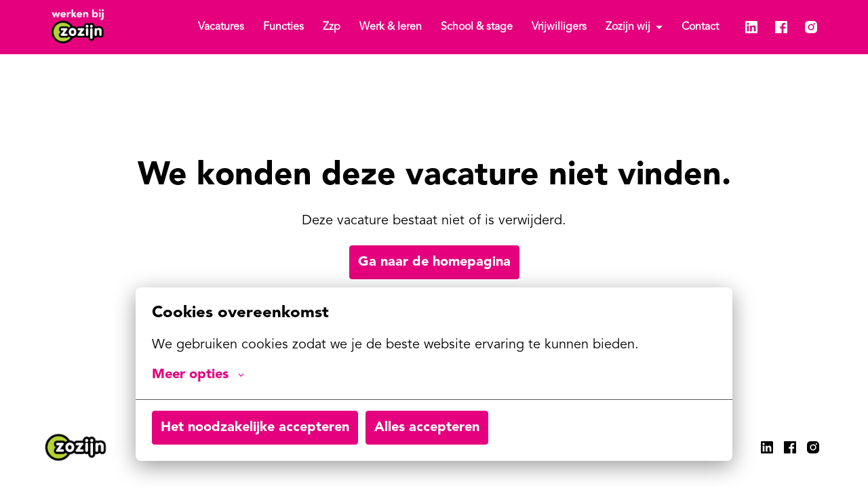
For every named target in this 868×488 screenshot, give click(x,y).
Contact (700, 27)
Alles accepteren (427, 428)
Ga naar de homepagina (434, 262)
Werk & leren (391, 27)
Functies (283, 27)
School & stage (477, 27)
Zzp (332, 27)
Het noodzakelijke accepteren (255, 428)
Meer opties (198, 375)
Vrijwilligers (559, 27)
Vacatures (221, 27)
